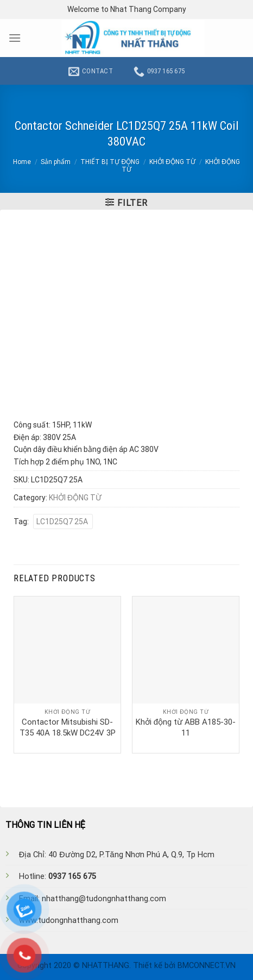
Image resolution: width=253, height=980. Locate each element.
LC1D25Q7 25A (63, 522)
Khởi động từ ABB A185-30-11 (186, 727)
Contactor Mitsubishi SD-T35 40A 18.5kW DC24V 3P (68, 727)
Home (22, 162)
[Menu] (15, 38)
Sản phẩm (56, 162)
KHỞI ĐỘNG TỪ (172, 162)
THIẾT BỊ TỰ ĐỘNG (110, 162)
